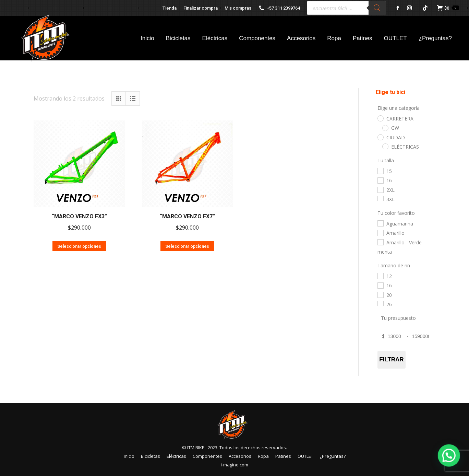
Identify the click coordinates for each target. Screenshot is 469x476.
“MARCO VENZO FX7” (187, 216)
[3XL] (380, 199)
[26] (380, 304)
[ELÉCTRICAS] (385, 146)
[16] (380, 180)
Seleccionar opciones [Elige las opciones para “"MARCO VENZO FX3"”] (79, 246)
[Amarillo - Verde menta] (380, 242)
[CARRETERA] (380, 118)
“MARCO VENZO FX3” (79, 216)
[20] (380, 294)
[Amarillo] (380, 233)
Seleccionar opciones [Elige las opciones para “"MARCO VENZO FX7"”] (187, 246)
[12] (380, 276)
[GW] (385, 128)
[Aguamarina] (380, 223)
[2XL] (380, 189)
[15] (380, 171)
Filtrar (391, 359)
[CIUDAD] (380, 137)
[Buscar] (377, 8)
